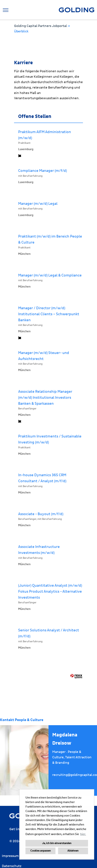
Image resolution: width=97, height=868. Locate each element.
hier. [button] (83, 834)
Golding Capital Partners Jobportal (41, 26)
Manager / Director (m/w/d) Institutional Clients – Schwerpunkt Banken (49, 314)
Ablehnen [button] (73, 851)
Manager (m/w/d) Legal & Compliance (50, 275)
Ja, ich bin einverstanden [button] (57, 843)
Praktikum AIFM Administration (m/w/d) (45, 135)
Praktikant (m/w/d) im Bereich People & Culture (50, 239)
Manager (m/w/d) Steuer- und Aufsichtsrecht (44, 356)
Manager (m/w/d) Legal (38, 204)
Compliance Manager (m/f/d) (43, 171)
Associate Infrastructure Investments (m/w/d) (39, 550)
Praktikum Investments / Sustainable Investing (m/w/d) (50, 439)
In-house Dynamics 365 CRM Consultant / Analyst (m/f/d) (42, 478)
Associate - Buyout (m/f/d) (41, 514)
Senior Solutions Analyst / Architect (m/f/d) (49, 633)
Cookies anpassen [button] (41, 851)
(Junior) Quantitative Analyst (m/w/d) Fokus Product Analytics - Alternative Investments (50, 591)
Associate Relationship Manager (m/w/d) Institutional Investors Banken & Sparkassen (45, 397)
